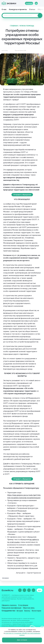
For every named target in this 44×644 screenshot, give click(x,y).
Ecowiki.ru (7, 590)
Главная (14, 26)
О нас (4, 9)
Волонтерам (36, 611)
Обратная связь (29, 608)
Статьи (32, 9)
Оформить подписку (9, 605)
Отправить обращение (22, 195)
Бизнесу (27, 611)
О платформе (23, 605)
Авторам (20, 611)
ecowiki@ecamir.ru (25, 626)
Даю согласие (22, 640)
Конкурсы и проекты (18, 9)
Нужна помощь (27, 26)
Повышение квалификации (11, 608)
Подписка (29, 3)
